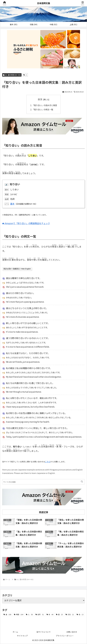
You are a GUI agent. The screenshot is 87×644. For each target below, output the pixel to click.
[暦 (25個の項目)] (59, 614)
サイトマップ (22, 636)
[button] (82, 482)
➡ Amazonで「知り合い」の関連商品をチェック (26, 223)
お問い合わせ (72, 632)
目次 (40, 99)
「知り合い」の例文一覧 (43, 109)
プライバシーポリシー (65, 636)
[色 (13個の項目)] (80, 614)
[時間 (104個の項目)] (19, 614)
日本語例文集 (44, 3)
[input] (43, 482)
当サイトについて (44, 632)
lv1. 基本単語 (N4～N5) (12, 75)
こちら (48, 462)
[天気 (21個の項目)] (70, 614)
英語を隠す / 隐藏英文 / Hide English (17, 269)
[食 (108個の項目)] (7, 614)
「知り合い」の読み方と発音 (45, 105)
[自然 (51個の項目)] (40, 614)
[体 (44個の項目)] (50, 614)
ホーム (15, 632)
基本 (12, 204)
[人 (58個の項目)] (29, 614)
